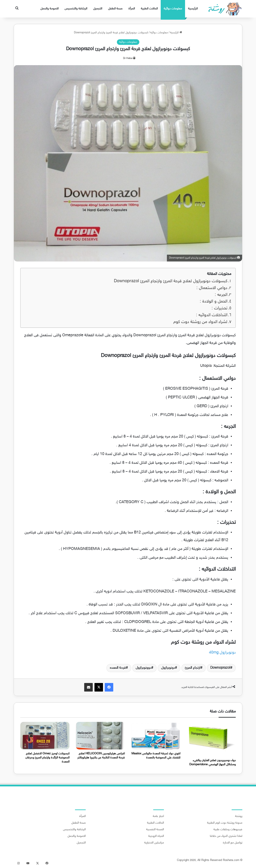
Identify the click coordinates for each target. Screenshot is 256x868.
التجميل (98, 9)
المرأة (132, 9)
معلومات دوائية (173, 9)
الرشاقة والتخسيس (76, 9)
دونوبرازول (168, 668)
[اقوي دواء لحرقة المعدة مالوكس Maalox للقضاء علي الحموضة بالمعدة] (156, 736)
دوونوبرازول (143, 668)
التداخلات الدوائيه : (212, 315)
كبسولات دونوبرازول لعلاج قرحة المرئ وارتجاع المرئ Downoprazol (171, 281)
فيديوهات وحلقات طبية (228, 830)
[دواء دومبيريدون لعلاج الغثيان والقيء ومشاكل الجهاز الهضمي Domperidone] (211, 739)
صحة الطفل (115, 9)
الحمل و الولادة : (214, 302)
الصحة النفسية (155, 830)
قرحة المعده (118, 668)
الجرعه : (221, 295)
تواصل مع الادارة (233, 843)
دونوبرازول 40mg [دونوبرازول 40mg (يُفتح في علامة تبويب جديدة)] (222, 653)
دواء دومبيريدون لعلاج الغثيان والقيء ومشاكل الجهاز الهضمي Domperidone (213, 762)
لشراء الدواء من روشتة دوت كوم (200, 322)
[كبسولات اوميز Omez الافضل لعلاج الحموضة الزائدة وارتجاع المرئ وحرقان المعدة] (45, 736)
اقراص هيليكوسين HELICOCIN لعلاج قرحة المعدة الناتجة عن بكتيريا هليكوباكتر (101, 756)
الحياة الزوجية (156, 836)
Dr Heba (128, 58)
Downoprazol (220, 668)
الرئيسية (193, 9)
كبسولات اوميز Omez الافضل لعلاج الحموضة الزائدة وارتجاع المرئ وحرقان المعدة (47, 758)
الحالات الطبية (149, 9)
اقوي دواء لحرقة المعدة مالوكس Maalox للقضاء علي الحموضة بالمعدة (156, 756)
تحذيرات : (219, 308)
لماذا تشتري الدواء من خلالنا (226, 836)
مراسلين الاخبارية (154, 843)
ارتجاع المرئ (193, 668)
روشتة (239, 816)
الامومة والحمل (49, 9)
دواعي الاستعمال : (212, 288)
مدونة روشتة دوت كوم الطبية (225, 823)
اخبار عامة (158, 816)
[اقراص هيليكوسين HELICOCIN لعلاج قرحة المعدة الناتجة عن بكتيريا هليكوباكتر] (100, 736)
